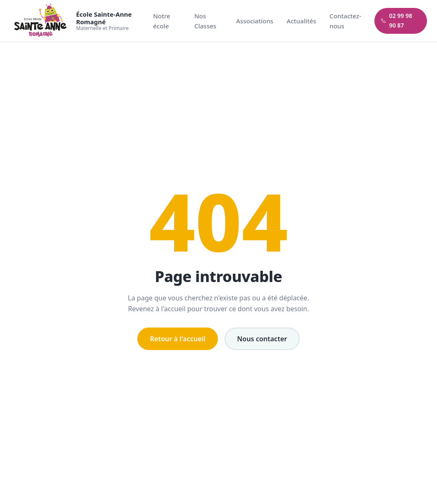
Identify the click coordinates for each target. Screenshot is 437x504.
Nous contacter (262, 339)
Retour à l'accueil (178, 339)
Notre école (162, 21)
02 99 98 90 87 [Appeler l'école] (397, 20)
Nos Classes (205, 21)
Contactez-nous (346, 21)
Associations (255, 21)
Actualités (302, 21)
